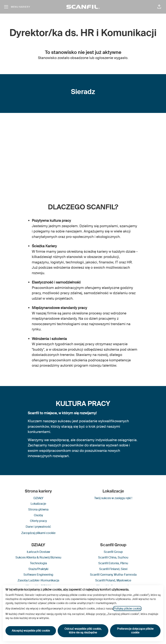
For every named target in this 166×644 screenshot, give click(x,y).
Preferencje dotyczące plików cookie (135, 631)
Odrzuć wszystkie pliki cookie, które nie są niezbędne (83, 631)
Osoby (38, 515)
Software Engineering (38, 575)
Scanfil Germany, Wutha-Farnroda (113, 575)
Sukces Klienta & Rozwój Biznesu (38, 557)
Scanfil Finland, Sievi (113, 569)
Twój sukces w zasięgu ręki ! (113, 498)
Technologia (38, 563)
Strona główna (38, 509)
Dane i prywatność (38, 527)
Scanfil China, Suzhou (113, 557)
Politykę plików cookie (127, 609)
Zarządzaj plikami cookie (38, 533)
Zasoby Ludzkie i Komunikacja (38, 580)
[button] (159, 7)
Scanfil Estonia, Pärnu (113, 563)
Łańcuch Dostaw (38, 552)
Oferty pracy (38, 521)
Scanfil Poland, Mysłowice (113, 580)
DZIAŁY (38, 498)
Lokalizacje (38, 504)
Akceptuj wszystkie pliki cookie (31, 631)
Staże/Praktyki (38, 569)
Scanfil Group (113, 552)
